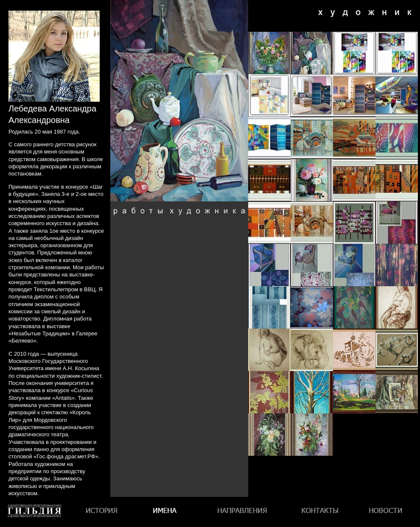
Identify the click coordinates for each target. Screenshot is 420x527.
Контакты (319, 512)
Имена (167, 512)
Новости (386, 512)
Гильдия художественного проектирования (35, 527)
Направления (242, 512)
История (103, 512)
